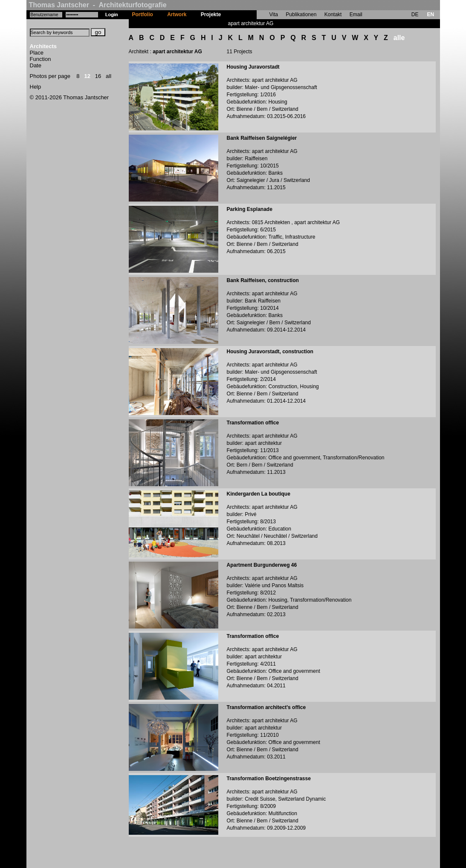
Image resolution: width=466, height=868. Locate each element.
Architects (43, 46)
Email (356, 14)
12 (87, 76)
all (109, 76)
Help (36, 87)
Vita (274, 14)
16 (98, 76)
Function (41, 59)
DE (415, 14)
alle (399, 38)
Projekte (211, 14)
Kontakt (333, 14)
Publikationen (301, 14)
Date (36, 65)
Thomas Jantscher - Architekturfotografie (98, 5)
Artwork (177, 14)
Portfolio (143, 14)
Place (37, 53)
